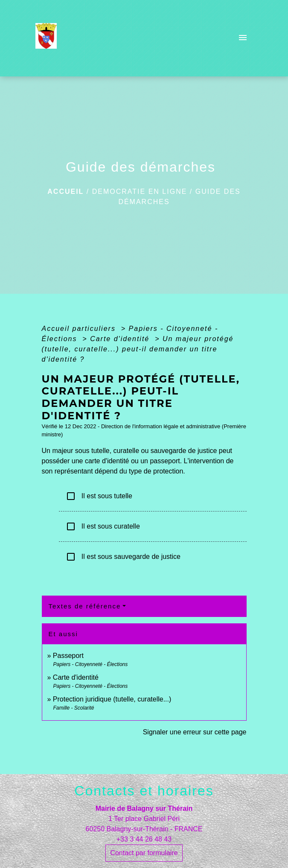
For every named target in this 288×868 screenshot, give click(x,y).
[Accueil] (49, 38)
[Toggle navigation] (243, 38)
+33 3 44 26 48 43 (144, 839)
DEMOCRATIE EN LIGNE (140, 191)
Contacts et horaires (144, 791)
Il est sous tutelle (99, 496)
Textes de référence (85, 606)
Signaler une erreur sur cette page (195, 732)
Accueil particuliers (80, 329)
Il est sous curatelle (103, 526)
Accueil (65, 191)
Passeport (68, 656)
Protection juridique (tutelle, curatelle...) (112, 699)
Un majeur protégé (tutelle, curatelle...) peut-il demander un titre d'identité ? (138, 349)
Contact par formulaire (144, 853)
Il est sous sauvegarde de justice (123, 557)
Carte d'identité (121, 339)
